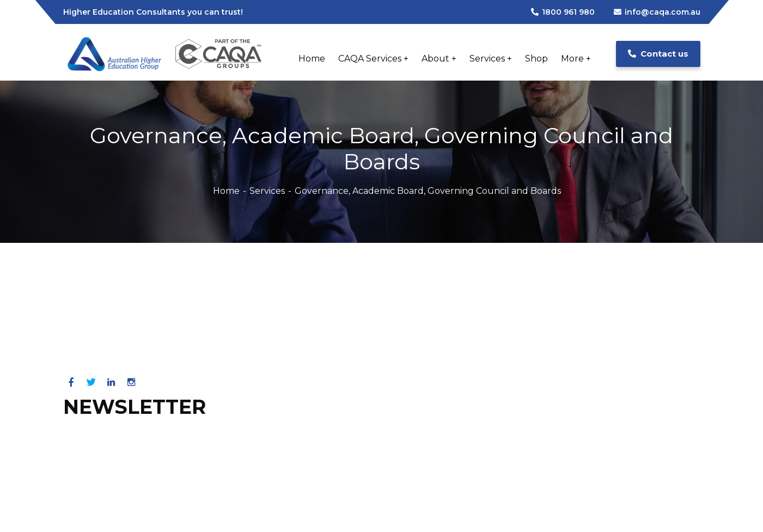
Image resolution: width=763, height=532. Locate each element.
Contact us (658, 54)
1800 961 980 (563, 12)
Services (267, 191)
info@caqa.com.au (657, 12)
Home (226, 191)
